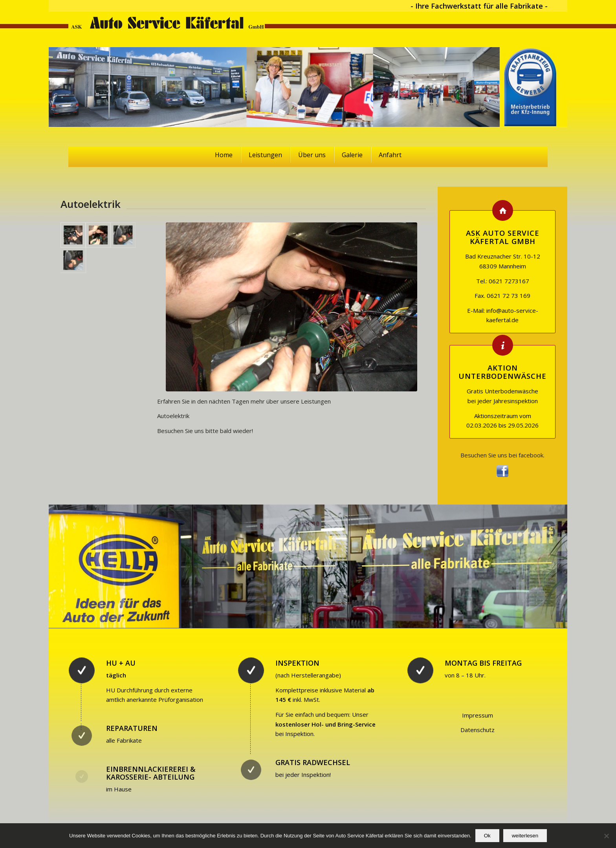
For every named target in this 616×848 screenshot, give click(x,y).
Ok (487, 836)
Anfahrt (390, 155)
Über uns (312, 155)
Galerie (352, 155)
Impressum (478, 715)
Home (224, 155)
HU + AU (121, 663)
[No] (606, 836)
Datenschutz (478, 730)
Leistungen (265, 155)
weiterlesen (525, 836)
